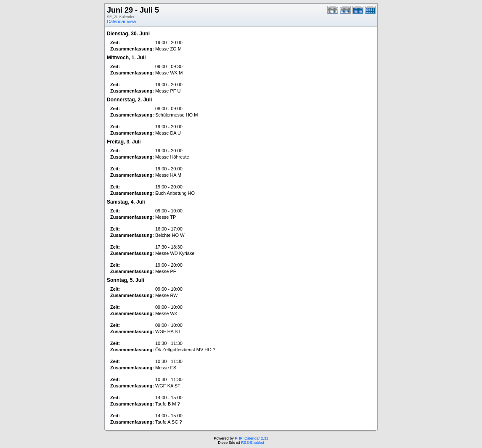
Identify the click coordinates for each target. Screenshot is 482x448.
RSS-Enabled (253, 443)
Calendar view (122, 21)
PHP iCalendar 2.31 (251, 438)
